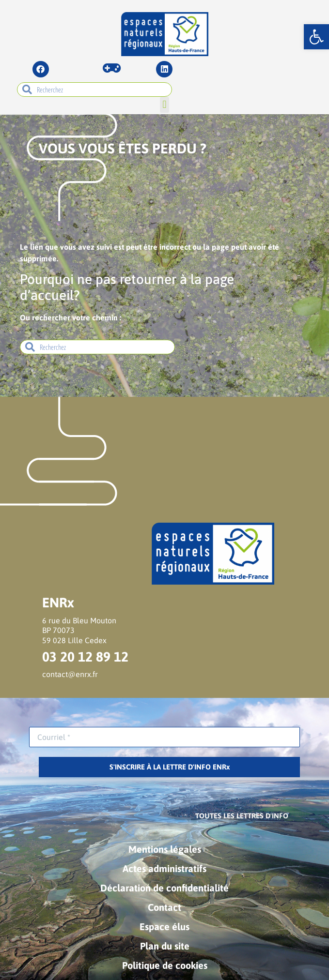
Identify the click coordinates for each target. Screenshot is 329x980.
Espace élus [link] (164, 927)
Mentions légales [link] (165, 849)
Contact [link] (164, 907)
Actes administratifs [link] (164, 868)
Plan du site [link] (165, 946)
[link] (316, 37)
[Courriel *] (164, 737)
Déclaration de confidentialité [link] (164, 888)
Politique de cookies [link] (165, 965)
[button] (164, 105)
